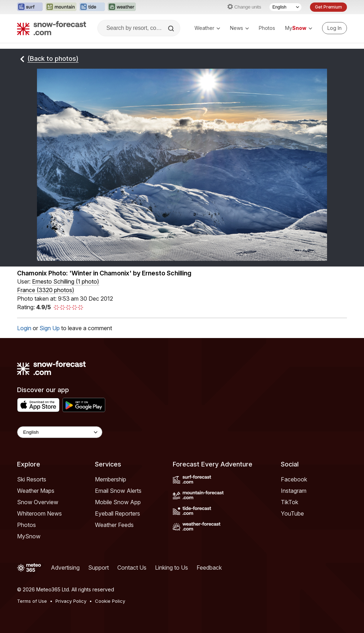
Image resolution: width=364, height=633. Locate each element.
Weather (207, 28)
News (239, 28)
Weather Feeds (114, 525)
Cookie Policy (110, 601)
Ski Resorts (32, 479)
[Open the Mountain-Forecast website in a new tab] (61, 7)
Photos (267, 28)
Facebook (294, 479)
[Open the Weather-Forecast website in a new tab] (122, 7)
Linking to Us (172, 568)
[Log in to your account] (334, 28)
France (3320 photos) (46, 290)
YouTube (292, 513)
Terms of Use (32, 601)
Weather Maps (36, 491)
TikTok (290, 502)
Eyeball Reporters (117, 513)
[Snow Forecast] (52, 28)
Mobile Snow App (118, 502)
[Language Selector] (285, 7)
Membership (111, 479)
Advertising (65, 568)
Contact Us (132, 568)
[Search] (172, 28)
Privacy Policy (71, 601)
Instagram (294, 491)
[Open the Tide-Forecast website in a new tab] (92, 7)
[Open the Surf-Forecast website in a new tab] (30, 7)
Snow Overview (38, 502)
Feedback (209, 568)
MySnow (29, 536)
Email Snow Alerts (118, 491)
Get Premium (328, 7)
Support (98, 568)
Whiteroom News (39, 513)
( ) (66, 281)
